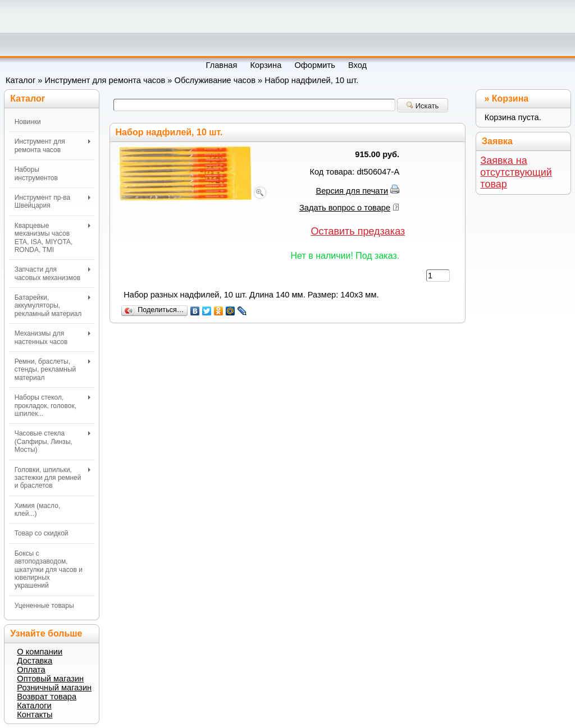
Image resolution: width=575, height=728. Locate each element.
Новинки (28, 122)
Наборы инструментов (36, 173)
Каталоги (34, 706)
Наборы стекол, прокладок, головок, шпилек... (53, 406)
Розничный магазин (54, 688)
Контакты (35, 715)
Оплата (31, 670)
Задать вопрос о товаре (345, 208)
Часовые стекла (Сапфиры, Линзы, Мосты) (53, 441)
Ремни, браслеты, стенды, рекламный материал (53, 370)
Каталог (20, 80)
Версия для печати (352, 191)
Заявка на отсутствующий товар (516, 172)
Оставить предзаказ (358, 231)
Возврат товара (47, 697)
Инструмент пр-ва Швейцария (53, 202)
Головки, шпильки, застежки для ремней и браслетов (53, 478)
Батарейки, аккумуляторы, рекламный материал (53, 306)
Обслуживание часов (215, 80)
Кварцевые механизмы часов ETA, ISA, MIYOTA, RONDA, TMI (53, 238)
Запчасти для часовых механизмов (53, 273)
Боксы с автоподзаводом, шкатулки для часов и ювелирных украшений (49, 570)
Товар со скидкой (42, 533)
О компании (40, 652)
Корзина (510, 99)
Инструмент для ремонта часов (105, 80)
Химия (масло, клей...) (38, 510)
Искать (423, 106)
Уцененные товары (44, 606)
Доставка (35, 661)
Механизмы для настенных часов (53, 337)
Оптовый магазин (50, 679)
